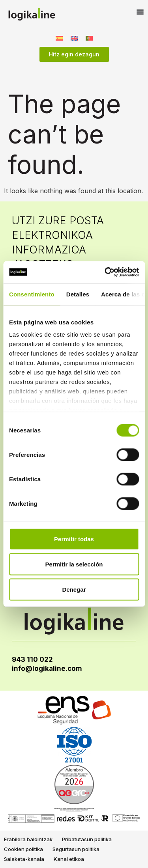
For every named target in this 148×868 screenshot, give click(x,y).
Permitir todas (74, 539)
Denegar (74, 589)
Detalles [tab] (78, 294)
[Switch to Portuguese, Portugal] (89, 38)
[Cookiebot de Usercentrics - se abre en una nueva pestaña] (105, 272)
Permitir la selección (74, 564)
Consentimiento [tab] (32, 294)
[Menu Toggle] (140, 12)
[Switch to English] (74, 38)
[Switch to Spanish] (59, 38)
